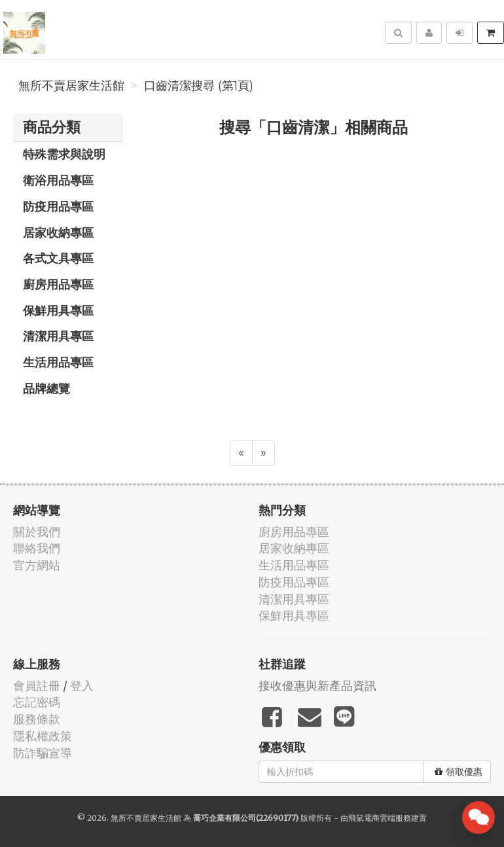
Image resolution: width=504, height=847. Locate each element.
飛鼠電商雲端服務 (380, 818)
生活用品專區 (58, 362)
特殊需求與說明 (64, 154)
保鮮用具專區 (58, 310)
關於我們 (37, 532)
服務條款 (37, 719)
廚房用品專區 (58, 284)
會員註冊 (37, 686)
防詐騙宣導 (43, 753)
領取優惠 (459, 772)
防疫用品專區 (58, 206)
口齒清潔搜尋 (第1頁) (199, 86)
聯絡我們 (37, 548)
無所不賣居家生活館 (71, 86)
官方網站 (37, 565)
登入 (82, 686)
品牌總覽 (46, 388)
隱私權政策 (43, 736)
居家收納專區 (58, 232)
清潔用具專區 (58, 336)
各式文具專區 (58, 258)
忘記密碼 (37, 702)
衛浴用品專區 (58, 180)
